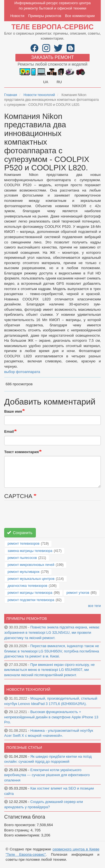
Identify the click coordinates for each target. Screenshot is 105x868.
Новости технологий (39, 95)
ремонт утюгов (78, 593)
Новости (17, 16)
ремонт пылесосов (22, 558)
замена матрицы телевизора (30, 551)
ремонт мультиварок (24, 572)
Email (9, 431)
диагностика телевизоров (27, 586)
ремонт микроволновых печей (31, 565)
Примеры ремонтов (45, 16)
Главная (11, 95)
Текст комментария (22, 452)
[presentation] (47, 517)
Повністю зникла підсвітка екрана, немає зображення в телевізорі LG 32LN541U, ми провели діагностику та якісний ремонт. (52, 632)
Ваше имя (13, 411)
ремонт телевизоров (24, 544)
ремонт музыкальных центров (31, 579)
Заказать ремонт (52, 57)
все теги (95, 606)
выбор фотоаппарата (22, 372)
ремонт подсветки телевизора (31, 600)
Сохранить (20, 533)
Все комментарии (80, 16)
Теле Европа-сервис (53, 27)
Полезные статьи (24, 748)
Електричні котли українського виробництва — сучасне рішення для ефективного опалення (47, 775)
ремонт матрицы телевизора (30, 593)
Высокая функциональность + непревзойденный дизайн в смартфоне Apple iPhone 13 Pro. (51, 717)
